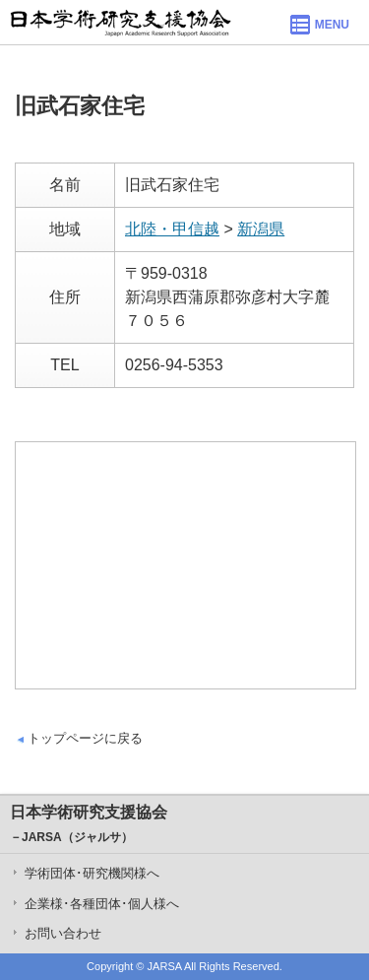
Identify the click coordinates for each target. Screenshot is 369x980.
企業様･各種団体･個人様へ (102, 904)
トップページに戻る (85, 738)
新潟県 (261, 229)
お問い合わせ (63, 933)
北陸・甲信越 (172, 229)
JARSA (165, 966)
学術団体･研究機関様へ (92, 873)
